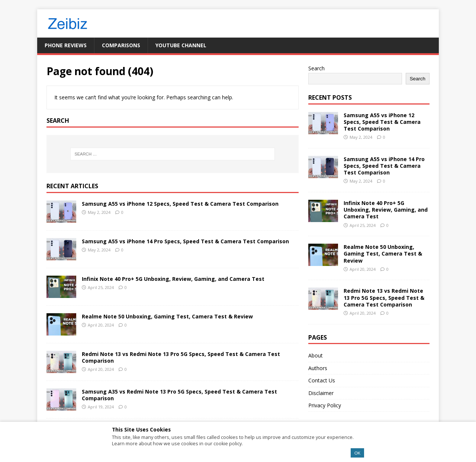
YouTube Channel (181, 45)
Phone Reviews (66, 45)
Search (316, 68)
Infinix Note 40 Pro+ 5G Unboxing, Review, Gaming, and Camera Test (173, 279)
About (316, 355)
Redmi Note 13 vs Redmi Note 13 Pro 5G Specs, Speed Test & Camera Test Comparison (181, 357)
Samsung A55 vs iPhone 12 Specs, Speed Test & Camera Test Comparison (180, 204)
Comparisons (121, 45)
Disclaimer (321, 393)
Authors (318, 368)
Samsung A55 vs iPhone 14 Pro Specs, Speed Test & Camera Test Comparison (185, 241)
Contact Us (322, 380)
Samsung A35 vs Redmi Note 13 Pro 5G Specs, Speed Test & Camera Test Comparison (179, 395)
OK (357, 453)
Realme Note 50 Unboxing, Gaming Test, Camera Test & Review (167, 316)
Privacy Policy (325, 405)
